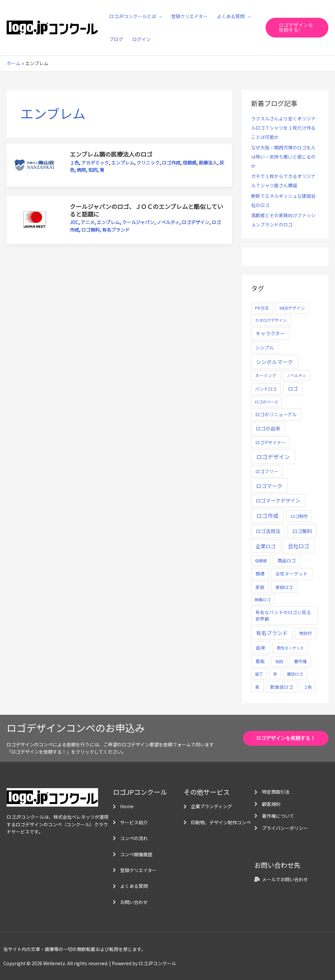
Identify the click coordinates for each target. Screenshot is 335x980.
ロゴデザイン (195, 222)
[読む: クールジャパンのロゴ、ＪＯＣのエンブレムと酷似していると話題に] (35, 219)
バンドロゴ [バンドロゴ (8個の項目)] (266, 389)
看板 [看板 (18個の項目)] (260, 661)
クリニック (148, 163)
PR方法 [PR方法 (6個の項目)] (262, 308)
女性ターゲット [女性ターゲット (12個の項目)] (292, 574)
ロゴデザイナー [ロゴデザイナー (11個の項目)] (270, 442)
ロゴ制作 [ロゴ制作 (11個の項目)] (299, 516)
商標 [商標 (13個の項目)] (260, 574)
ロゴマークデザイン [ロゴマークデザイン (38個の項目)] (278, 500)
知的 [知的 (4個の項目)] (279, 661)
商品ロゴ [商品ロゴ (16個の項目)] (287, 560)
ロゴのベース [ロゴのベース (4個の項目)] (266, 402)
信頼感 (190, 163)
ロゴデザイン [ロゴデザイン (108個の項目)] (273, 457)
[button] (297, 28)
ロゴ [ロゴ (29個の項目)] (293, 388)
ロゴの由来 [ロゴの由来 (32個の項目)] (268, 428)
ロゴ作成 (171, 163)
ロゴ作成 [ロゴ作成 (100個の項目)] (268, 516)
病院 (81, 170)
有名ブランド (116, 230)
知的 (93, 170)
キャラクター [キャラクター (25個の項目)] (270, 333)
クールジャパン (138, 222)
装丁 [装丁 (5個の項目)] (259, 674)
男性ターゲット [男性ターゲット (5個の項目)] (290, 648)
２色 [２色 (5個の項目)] (308, 687)
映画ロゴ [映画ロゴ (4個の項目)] (263, 599)
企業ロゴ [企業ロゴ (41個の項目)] (266, 546)
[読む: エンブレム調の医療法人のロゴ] (35, 165)
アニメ (88, 222)
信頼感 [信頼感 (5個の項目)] (261, 561)
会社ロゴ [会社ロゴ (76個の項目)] (298, 546)
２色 (74, 163)
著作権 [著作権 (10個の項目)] (300, 661)
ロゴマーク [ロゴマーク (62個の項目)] (269, 486)
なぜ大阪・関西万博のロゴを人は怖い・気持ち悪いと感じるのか (283, 157)
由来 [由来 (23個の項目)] (261, 647)
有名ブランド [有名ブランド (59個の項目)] (272, 633)
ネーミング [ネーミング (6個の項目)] (266, 375)
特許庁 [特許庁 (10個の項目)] (306, 633)
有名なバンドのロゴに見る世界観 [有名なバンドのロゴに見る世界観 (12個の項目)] (283, 615)
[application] (159, 16)
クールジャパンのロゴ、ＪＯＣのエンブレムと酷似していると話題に (146, 210)
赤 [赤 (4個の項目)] (275, 674)
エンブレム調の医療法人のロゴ (111, 154)
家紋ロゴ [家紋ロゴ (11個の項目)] (284, 587)
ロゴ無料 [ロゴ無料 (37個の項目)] (302, 531)
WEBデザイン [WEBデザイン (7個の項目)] (292, 308)
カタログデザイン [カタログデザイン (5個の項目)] (271, 320)
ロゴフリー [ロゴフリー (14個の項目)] (267, 471)
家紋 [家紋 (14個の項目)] (260, 587)
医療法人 (208, 163)
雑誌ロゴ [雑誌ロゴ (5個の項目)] (295, 674)
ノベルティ (168, 222)
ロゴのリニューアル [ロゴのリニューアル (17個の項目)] (276, 414)
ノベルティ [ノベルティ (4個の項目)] (296, 375)
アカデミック (95, 163)
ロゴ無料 (90, 230)
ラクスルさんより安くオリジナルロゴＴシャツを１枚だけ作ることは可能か (283, 128)
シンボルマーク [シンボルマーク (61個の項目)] (274, 362)
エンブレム (123, 163)
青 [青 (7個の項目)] (257, 687)
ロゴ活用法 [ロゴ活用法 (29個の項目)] (268, 531)
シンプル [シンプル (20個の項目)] (265, 347)
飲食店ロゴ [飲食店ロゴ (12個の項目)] (282, 687)
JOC (74, 222)
